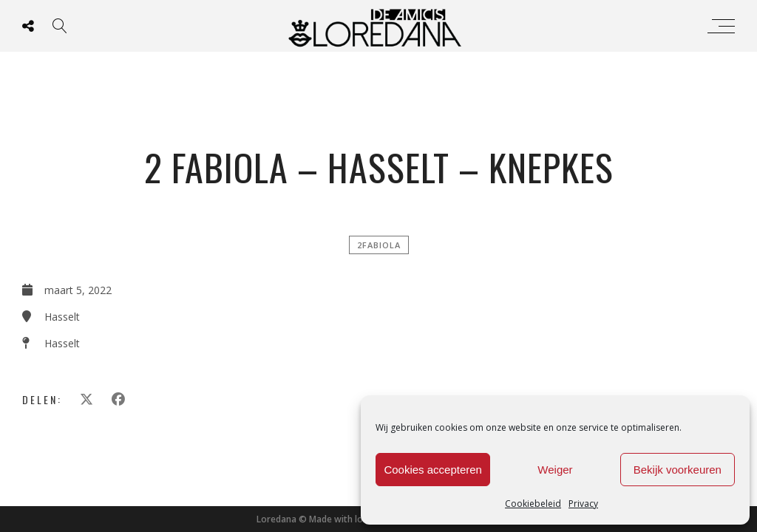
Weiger (555, 470)
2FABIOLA (379, 245)
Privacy (583, 504)
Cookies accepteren (433, 470)
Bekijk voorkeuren (678, 470)
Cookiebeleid (533, 504)
